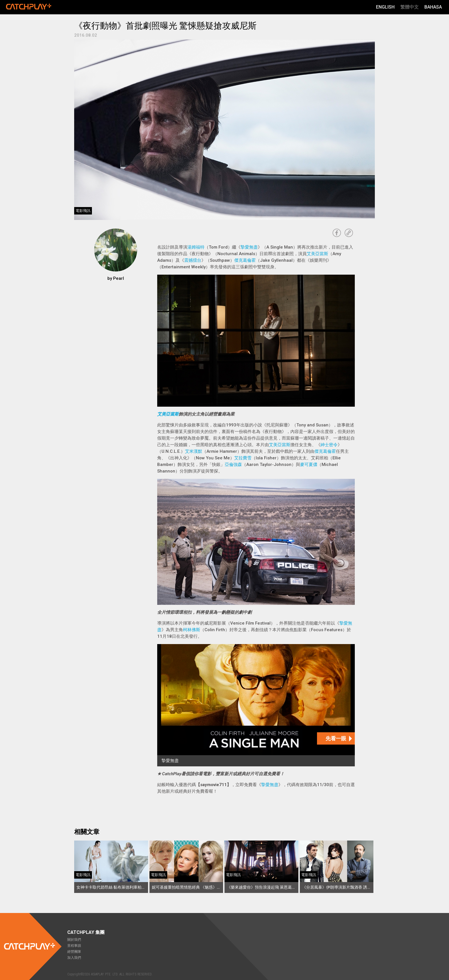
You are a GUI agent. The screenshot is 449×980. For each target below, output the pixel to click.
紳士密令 (329, 445)
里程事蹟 (74, 946)
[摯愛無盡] (256, 705)
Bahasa (433, 7)
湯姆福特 (196, 247)
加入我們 (74, 958)
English (385, 7)
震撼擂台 (193, 260)
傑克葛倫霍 (245, 260)
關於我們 (74, 940)
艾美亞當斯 (317, 254)
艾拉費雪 (243, 458)
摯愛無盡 (249, 247)
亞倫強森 (233, 465)
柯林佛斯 (192, 630)
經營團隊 (74, 952)
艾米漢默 (194, 451)
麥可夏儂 (309, 465)
